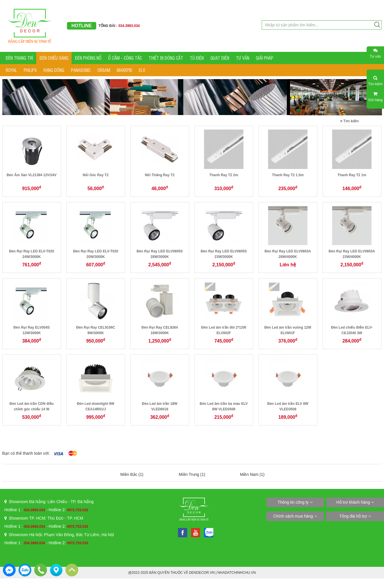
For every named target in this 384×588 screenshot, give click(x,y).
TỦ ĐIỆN (197, 58)
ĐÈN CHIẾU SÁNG (54, 58)
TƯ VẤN (243, 58)
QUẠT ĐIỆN (220, 58)
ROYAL (11, 70)
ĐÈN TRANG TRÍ (19, 58)
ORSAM (104, 70)
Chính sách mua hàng (293, 516)
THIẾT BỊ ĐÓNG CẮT (166, 58)
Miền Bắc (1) (132, 474)
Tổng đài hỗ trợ (353, 516)
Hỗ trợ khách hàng (353, 502)
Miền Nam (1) (252, 474)
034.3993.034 (34, 510)
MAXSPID (124, 70)
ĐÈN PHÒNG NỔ (88, 58)
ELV (142, 70)
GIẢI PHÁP (265, 58)
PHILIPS (30, 70)
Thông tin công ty (293, 502)
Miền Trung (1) (192, 474)
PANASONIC (81, 70)
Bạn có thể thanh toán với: (26, 453)
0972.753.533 (78, 510)
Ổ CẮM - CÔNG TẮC (125, 58)
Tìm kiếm (350, 121)
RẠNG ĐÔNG (54, 70)
